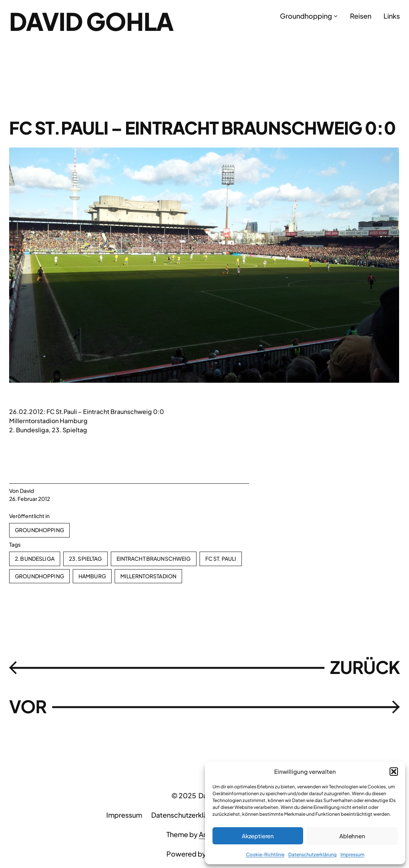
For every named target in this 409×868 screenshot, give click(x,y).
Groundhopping (39, 530)
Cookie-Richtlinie (265, 854)
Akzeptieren (258, 836)
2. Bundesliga (35, 558)
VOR (28, 706)
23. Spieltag (85, 558)
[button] (394, 772)
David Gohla (91, 21)
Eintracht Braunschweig (154, 558)
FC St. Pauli (221, 558)
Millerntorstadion (148, 576)
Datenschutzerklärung (312, 854)
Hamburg (92, 576)
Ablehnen (352, 836)
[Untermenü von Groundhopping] (336, 16)
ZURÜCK (365, 667)
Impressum (352, 854)
